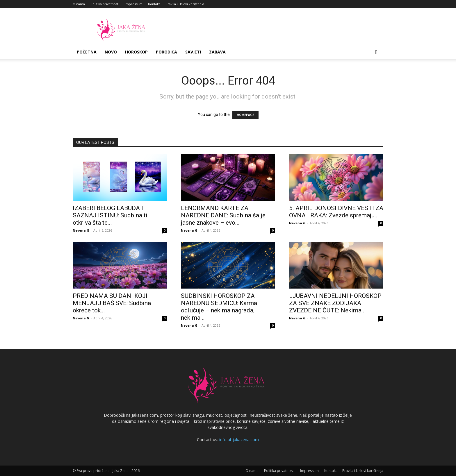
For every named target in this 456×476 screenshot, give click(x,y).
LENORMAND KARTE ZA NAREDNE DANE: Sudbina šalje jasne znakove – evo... (223, 215)
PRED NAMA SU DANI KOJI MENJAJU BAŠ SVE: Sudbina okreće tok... (112, 303)
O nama (79, 4)
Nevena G (81, 230)
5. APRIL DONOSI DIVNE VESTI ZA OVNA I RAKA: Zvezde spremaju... (336, 212)
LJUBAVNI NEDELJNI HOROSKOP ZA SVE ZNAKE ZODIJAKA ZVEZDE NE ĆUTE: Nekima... (335, 303)
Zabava (217, 52)
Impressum (134, 4)
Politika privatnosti (105, 4)
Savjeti (193, 52)
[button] (376, 52)
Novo (111, 52)
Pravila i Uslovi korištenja (185, 4)
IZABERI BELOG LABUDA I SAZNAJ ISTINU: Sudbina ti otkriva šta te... (110, 215)
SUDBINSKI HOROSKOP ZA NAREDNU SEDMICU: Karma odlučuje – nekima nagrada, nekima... (219, 307)
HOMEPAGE (245, 115)
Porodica (166, 52)
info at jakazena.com (239, 440)
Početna (87, 52)
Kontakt (154, 4)
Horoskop (136, 52)
